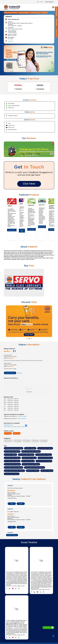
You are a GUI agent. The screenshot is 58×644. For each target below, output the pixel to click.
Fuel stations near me (11, 13)
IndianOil (10, 485)
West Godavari (35, 13)
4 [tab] (28, 155)
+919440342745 (12, 498)
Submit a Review (10, 373)
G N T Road (8, 433)
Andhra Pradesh (24, 13)
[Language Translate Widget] (49, 2)
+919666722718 (12, 522)
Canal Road (17, 433)
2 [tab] (30, 70)
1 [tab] (28, 70)
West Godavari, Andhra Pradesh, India (14, 427)
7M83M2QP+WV (8, 425)
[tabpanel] (29, 59)
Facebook (11, 41)
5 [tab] (30, 155)
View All (20, 373)
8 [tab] (37, 155)
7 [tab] (35, 155)
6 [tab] (32, 155)
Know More (12, 230)
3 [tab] (26, 155)
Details (21, 504)
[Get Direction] (26, 426)
